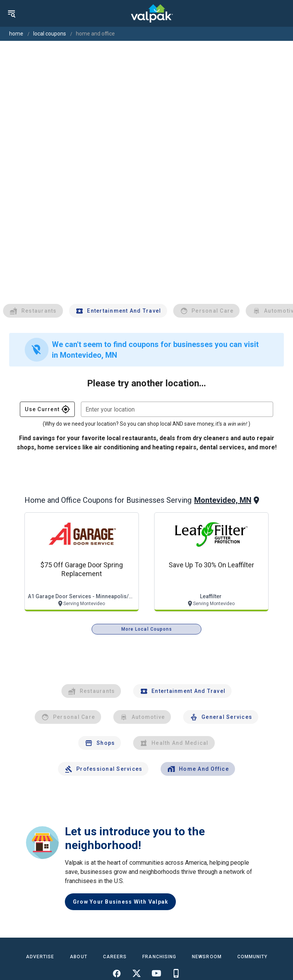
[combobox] (177, 409)
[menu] (11, 13)
